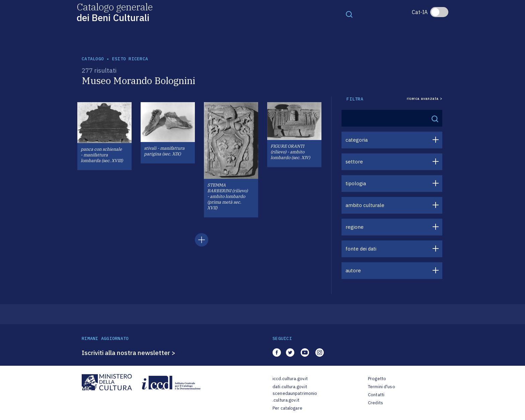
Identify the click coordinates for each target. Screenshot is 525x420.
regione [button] (355, 227)
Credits (376, 403)
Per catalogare (287, 408)
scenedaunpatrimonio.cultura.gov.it (295, 397)
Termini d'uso (382, 387)
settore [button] (354, 162)
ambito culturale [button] (365, 205)
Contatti (376, 395)
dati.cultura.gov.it (290, 387)
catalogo (93, 59)
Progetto (377, 379)
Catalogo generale (115, 12)
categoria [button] (357, 140)
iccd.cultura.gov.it (290, 379)
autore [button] (353, 270)
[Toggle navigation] (349, 14)
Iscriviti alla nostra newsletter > (129, 353)
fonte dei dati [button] (361, 249)
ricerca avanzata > (425, 99)
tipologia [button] (356, 183)
